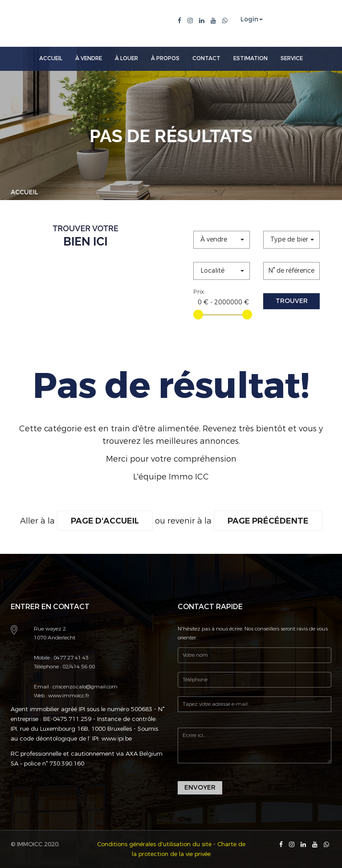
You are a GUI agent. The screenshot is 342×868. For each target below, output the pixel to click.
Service (292, 58)
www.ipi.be (117, 739)
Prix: (199, 292)
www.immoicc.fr (68, 696)
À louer (126, 58)
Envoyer (200, 788)
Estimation (250, 58)
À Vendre (89, 58)
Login (249, 20)
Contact (206, 58)
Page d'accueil (105, 521)
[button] (222, 240)
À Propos (165, 58)
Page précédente (268, 521)
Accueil (51, 58)
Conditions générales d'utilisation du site (154, 844)
